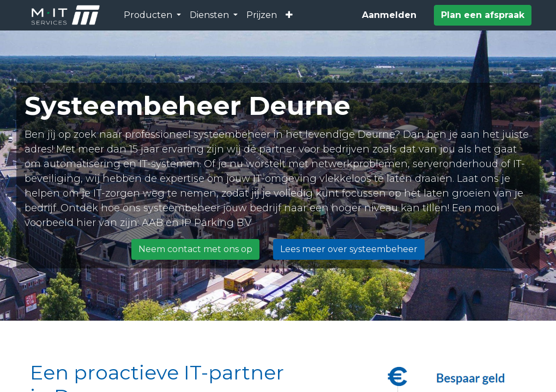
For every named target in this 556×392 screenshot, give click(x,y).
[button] (289, 15)
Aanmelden (389, 15)
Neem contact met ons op (195, 249)
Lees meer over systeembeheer (349, 249)
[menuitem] (262, 15)
